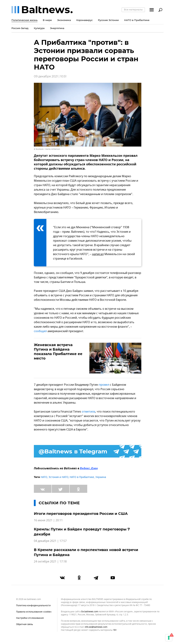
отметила (89, 412)
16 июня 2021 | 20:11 (48, 520)
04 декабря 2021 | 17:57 (50, 541)
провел (104, 385)
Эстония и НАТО (58, 477)
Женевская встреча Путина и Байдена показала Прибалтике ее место (58, 352)
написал (98, 254)
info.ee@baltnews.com (96, 627)
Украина (101, 477)
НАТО (44, 477)
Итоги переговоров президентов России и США (81, 514)
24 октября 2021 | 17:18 (50, 562)
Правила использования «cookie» (34, 612)
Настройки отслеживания (30, 618)
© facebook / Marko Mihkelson (47, 149)
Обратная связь (25, 624)
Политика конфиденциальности (33, 605)
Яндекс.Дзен (89, 469)
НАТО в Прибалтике (82, 477)
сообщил (40, 331)
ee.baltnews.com (90, 612)
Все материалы (133, 9)
